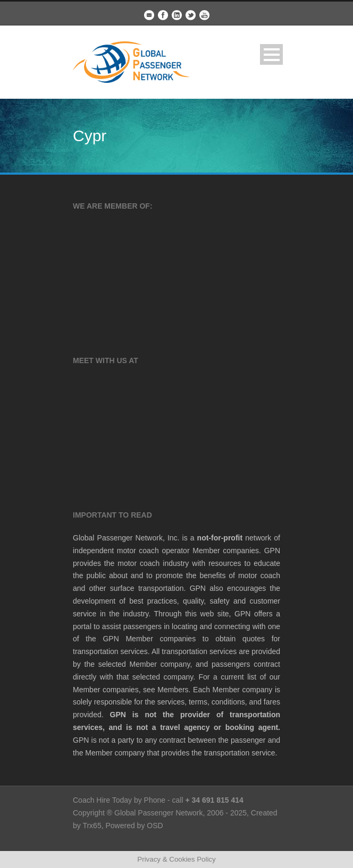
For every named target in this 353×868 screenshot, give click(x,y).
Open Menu (271, 54)
